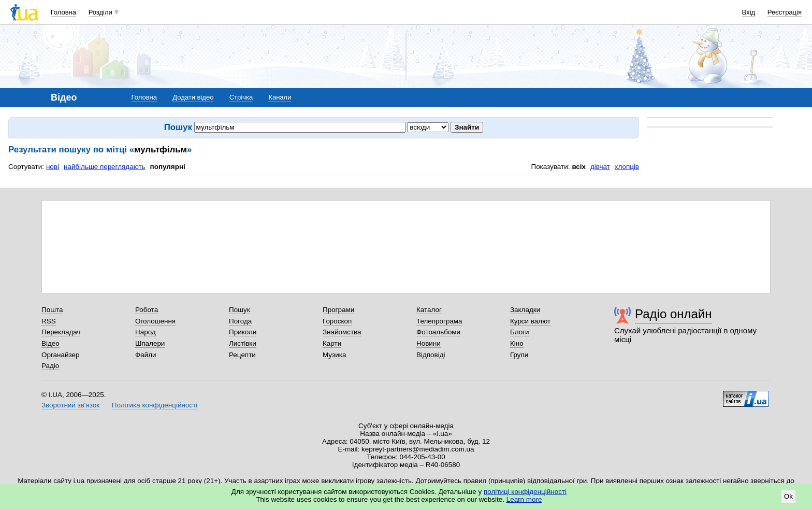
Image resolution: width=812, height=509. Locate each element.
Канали (280, 97)
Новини (429, 343)
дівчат (600, 167)
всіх (579, 167)
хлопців (627, 167)
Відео (50, 343)
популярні (168, 167)
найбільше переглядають (105, 167)
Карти (332, 343)
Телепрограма (439, 321)
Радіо (50, 366)
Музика (334, 355)
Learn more (524, 499)
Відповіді (431, 355)
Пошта (52, 310)
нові (53, 167)
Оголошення (155, 321)
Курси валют (530, 321)
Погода (240, 321)
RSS (49, 321)
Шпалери (150, 343)
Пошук (240, 310)
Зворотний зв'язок (70, 405)
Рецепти (242, 355)
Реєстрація (785, 12)
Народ (146, 332)
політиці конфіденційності (525, 492)
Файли (146, 355)
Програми (338, 310)
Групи (519, 355)
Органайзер (60, 355)
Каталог (429, 310)
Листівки (243, 343)
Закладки (525, 310)
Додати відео (193, 97)
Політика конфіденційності (155, 405)
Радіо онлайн (673, 314)
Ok (788, 496)
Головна (63, 12)
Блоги (520, 332)
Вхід (749, 12)
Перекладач (61, 332)
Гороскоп (337, 321)
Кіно (517, 343)
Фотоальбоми (438, 332)
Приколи (243, 332)
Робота (147, 310)
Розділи (100, 12)
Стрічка (241, 97)
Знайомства (342, 332)
